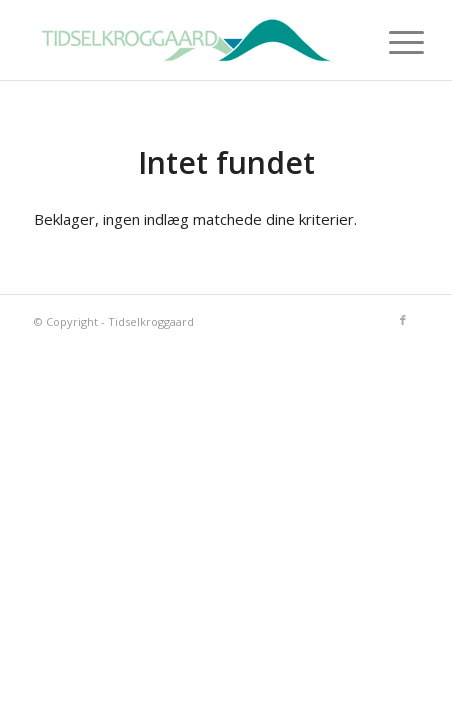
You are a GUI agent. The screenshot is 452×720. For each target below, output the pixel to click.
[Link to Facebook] (403, 320)
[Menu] (391, 42)
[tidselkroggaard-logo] (187, 40)
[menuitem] (391, 42)
